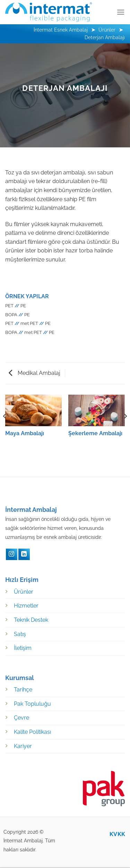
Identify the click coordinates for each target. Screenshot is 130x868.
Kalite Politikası (32, 732)
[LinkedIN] (24, 554)
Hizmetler (26, 606)
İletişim (23, 648)
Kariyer (23, 746)
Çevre (21, 718)
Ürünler (24, 592)
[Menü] (121, 12)
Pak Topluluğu (32, 704)
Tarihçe (23, 690)
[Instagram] (12, 554)
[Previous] (5, 430)
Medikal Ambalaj (34, 373)
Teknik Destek (31, 620)
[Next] (125, 430)
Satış (20, 634)
